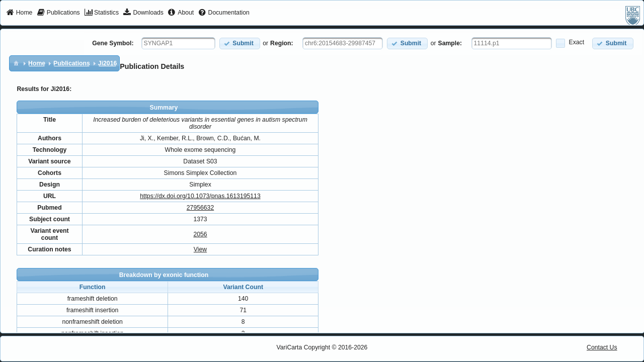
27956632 (200, 208)
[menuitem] (19, 13)
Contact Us (602, 347)
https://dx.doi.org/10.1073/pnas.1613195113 (200, 196)
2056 (200, 234)
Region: (282, 43)
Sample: (450, 43)
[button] (240, 43)
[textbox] (178, 43)
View (200, 249)
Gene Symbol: (113, 43)
